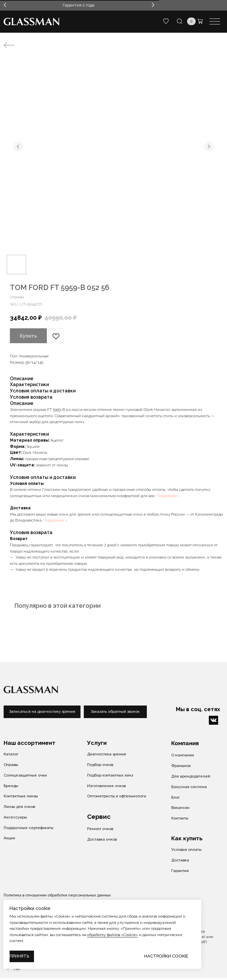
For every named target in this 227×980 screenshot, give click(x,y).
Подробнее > (168, 496)
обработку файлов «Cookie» (113, 935)
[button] (115, 712)
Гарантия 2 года (79, 5)
